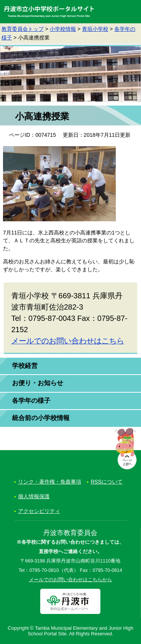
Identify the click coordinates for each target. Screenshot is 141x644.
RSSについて (107, 482)
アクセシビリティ (39, 511)
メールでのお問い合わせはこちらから (70, 580)
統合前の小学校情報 (41, 418)
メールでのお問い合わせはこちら (68, 341)
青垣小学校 (95, 29)
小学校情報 (63, 29)
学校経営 (25, 366)
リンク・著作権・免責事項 (50, 482)
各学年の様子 (31, 401)
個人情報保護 (34, 496)
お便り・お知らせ (38, 383)
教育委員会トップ (23, 29)
